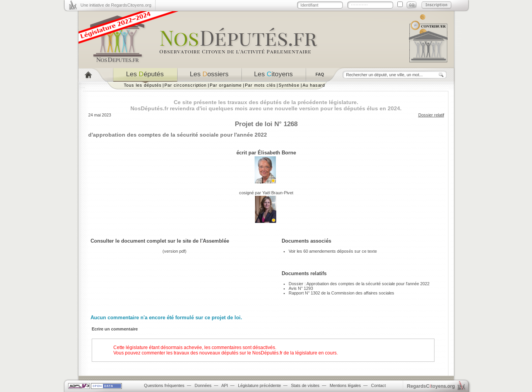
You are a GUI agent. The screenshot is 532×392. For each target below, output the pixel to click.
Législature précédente (259, 385)
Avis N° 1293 (301, 288)
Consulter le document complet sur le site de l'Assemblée (160, 241)
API (225, 385)
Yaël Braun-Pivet (278, 193)
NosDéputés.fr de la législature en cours (294, 353)
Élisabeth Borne (277, 153)
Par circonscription (186, 85)
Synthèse (289, 85)
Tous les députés (143, 85)
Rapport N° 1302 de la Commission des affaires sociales (341, 293)
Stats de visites (305, 385)
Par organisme (226, 85)
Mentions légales (345, 385)
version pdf (174, 251)
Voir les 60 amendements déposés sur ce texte (333, 251)
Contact (378, 385)
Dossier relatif (431, 115)
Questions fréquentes (164, 385)
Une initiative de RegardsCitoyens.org (116, 5)
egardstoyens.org (431, 386)
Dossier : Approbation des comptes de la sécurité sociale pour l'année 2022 (359, 284)
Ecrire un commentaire (115, 329)
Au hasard (314, 85)
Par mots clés (260, 85)
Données (203, 385)
